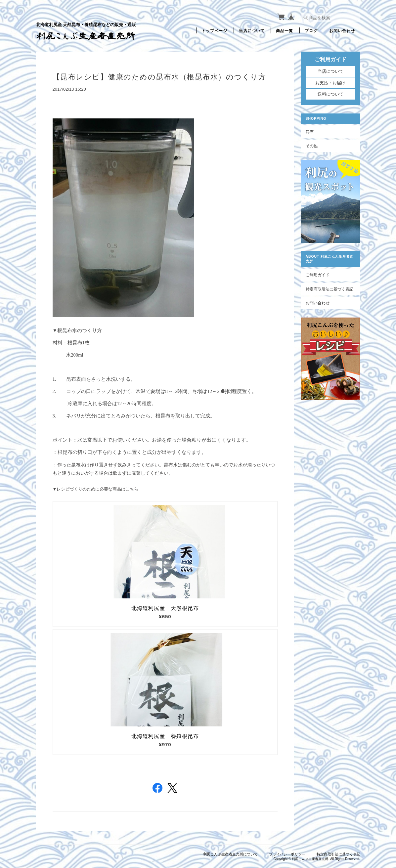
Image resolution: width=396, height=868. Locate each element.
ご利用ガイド (318, 275)
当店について (252, 30)
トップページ (214, 30)
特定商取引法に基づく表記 (330, 289)
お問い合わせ (342, 30)
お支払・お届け (330, 83)
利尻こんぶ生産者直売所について (230, 854)
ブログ (311, 30)
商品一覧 (285, 30)
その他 (312, 146)
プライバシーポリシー (287, 854)
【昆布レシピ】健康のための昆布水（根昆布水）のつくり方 (159, 77)
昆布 (310, 131)
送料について (330, 94)
